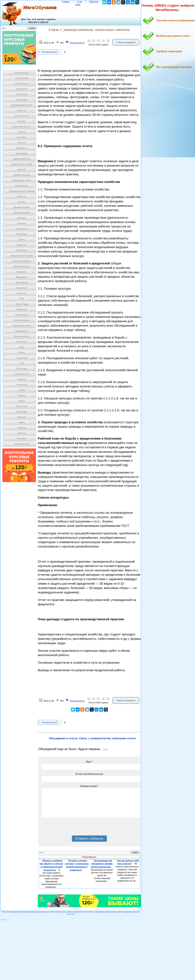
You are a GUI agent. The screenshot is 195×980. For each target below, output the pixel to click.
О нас (80, 2)
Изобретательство (22, 175)
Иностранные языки (22, 180)
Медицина (22, 272)
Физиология (22, 406)
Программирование (22, 326)
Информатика (22, 186)
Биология (22, 110)
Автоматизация (22, 73)
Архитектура (22, 94)
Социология (22, 358)
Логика (22, 240)
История (22, 202)
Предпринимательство (22, 105)
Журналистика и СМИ (22, 164)
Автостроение (22, 78)
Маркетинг (22, 245)
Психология (22, 342)
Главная (66, 2)
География (22, 137)
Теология (22, 379)
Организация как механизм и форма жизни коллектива (102, 864)
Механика (22, 293)
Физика (22, 401)
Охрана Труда (22, 304)
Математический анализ (22, 256)
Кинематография (22, 207)
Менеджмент (22, 277)
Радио (22, 347)
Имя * (89, 762)
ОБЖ (22, 299)
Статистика (22, 369)
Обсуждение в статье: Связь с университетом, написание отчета (92, 738)
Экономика (22, 439)
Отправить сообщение (89, 839)
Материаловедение (22, 261)
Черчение (22, 428)
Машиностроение (22, 266)
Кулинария (22, 218)
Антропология (22, 84)
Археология (22, 89)
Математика (22, 250)
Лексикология (22, 229)
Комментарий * (89, 786)
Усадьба (22, 396)
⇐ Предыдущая (47, 52)
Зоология (22, 170)
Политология (22, 315)
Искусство (22, 197)
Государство (22, 148)
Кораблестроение (22, 213)
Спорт (22, 363)
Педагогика (22, 309)
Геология (22, 143)
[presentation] (67, 828)
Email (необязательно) (89, 774)
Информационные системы (22, 191)
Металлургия (22, 283)
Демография (22, 153)
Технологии (22, 385)
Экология (22, 433)
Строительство (22, 374)
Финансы (22, 417)
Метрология (22, 288)
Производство (22, 331)
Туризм (22, 390)
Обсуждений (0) (77, 43)
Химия (22, 422)
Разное (22, 352)
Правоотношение (22, 320)
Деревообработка (22, 159)
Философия (22, 412)
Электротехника (22, 444)
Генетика (22, 132)
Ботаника (22, 121)
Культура (22, 223)
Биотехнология (22, 116)
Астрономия (22, 100)
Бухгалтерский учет (22, 127)
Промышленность (22, 336)
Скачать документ (126, 42)
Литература (22, 234)
